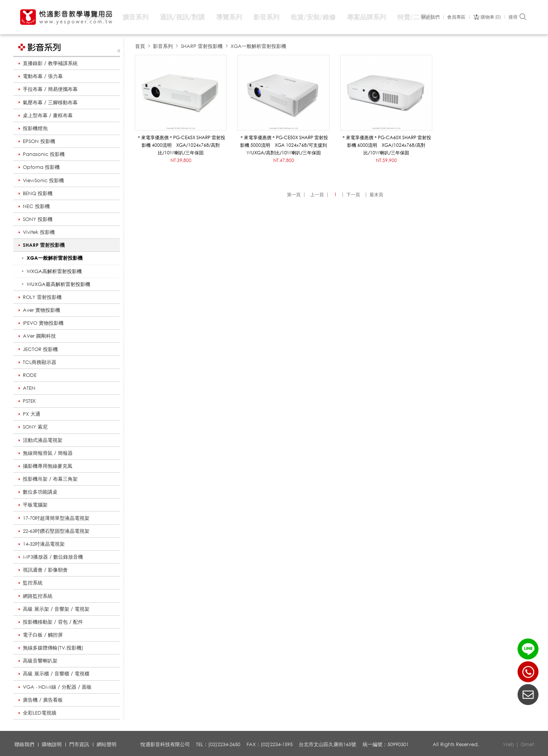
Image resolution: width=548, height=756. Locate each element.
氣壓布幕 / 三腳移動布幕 (50, 102)
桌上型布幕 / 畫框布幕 (48, 115)
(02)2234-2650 (528, 672)
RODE (30, 375)
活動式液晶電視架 (43, 440)
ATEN (29, 388)
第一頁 (294, 195)
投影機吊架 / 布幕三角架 (50, 479)
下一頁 (353, 195)
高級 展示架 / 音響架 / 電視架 (56, 609)
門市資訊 (79, 744)
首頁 (140, 46)
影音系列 (266, 17)
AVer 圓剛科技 (39, 336)
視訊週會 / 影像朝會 (45, 570)
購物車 (491, 17)
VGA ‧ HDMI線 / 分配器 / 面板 (57, 687)
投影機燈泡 (35, 128)
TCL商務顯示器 (40, 362)
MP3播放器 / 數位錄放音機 (53, 557)
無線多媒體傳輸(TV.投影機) (53, 648)
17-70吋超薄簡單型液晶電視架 (56, 518)
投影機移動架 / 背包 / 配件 (53, 622)
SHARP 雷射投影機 (44, 245)
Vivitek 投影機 (39, 232)
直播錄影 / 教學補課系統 (50, 63)
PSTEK (29, 401)
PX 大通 (32, 414)
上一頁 (317, 195)
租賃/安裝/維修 (313, 17)
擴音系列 (135, 17)
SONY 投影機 (38, 219)
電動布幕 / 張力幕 (43, 76)
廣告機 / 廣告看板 (43, 700)
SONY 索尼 (35, 427)
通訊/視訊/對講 (182, 17)
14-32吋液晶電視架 (44, 544)
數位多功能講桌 (40, 492)
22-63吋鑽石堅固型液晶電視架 (56, 531)
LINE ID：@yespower (528, 649)
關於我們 (430, 17)
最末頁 (376, 195)
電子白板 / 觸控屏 (43, 635)
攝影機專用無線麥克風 (48, 466)
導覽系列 (229, 17)
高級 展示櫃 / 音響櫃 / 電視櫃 (56, 673)
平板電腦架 (35, 505)
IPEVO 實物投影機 (43, 323)
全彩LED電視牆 (40, 713)
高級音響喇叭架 (40, 661)
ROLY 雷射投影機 (42, 297)
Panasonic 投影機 (44, 154)
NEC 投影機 (36, 206)
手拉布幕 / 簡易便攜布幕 (50, 89)
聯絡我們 (24, 744)
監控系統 (33, 583)
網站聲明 (107, 744)
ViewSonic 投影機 (43, 180)
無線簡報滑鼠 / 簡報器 (48, 453)
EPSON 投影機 (39, 141)
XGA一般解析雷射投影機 (258, 46)
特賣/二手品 (415, 17)
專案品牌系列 (366, 17)
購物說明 (52, 744)
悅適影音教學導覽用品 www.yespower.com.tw (67, 17)
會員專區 (456, 17)
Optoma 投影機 (41, 167)
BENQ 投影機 (38, 193)
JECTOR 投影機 (40, 349)
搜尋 (518, 17)
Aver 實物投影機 (41, 310)
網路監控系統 (38, 596)
